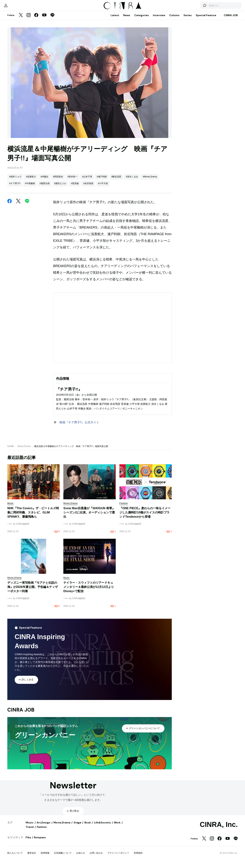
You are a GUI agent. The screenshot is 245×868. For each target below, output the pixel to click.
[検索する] (195, 7)
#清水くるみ (132, 180)
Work (117, 826)
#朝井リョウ (15, 180)
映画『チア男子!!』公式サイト (79, 426)
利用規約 (138, 857)
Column (174, 19)
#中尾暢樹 (30, 187)
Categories (142, 19)
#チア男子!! (15, 187)
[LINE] (52, 19)
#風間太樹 (45, 187)
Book (88, 826)
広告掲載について (63, 857)
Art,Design (43, 826)
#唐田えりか (60, 187)
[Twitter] (21, 19)
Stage (77, 826)
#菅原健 (75, 187)
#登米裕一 (73, 180)
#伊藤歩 (44, 180)
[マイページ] (15, 7)
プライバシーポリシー (118, 857)
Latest (115, 19)
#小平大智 (103, 187)
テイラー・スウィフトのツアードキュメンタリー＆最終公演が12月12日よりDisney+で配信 (89, 591)
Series (188, 19)
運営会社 (32, 857)
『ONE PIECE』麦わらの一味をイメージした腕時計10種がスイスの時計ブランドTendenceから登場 (145, 516)
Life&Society (102, 826)
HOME (11, 450)
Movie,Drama (24, 450)
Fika (28, 841)
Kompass (40, 841)
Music (30, 826)
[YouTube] (44, 19)
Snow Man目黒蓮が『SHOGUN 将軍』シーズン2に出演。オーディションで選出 (89, 516)
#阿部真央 (58, 180)
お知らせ (81, 857)
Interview (159, 19)
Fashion (42, 831)
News (127, 19)
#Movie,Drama (150, 180)
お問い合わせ (96, 857)
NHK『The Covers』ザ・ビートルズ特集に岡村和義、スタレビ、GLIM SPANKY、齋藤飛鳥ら (33, 516)
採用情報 (45, 857)
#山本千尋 (87, 180)
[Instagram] (29, 19)
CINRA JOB (231, 19)
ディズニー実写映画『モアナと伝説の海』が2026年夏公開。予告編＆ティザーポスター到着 (33, 591)
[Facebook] (36, 19)
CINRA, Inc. (219, 828)
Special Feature (206, 19)
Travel (30, 831)
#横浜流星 (116, 180)
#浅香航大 (31, 180)
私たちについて (15, 857)
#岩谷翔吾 (88, 187)
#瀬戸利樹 (102, 180)
